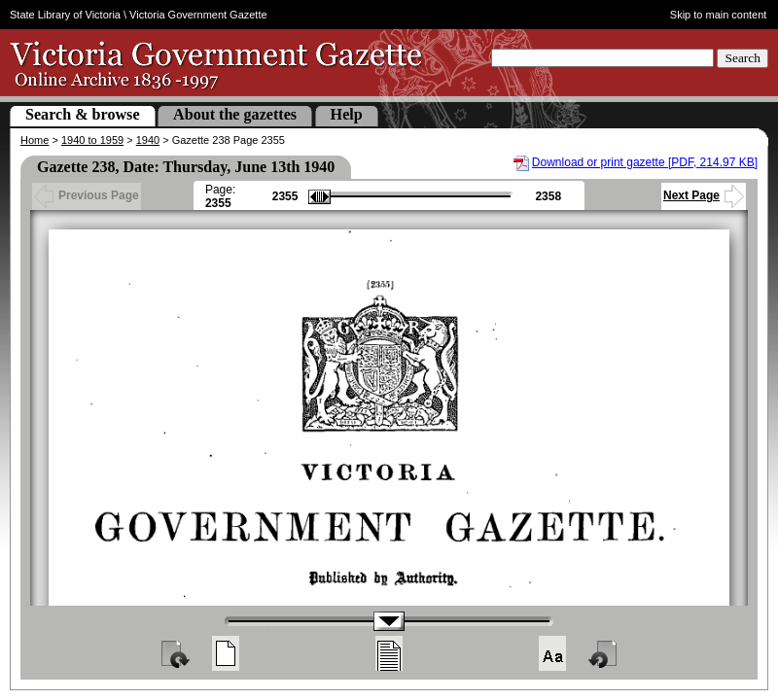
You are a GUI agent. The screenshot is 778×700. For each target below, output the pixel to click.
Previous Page (87, 195)
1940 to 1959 (92, 140)
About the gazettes (235, 114)
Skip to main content (719, 15)
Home (35, 140)
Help (347, 114)
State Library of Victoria (65, 15)
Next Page (704, 195)
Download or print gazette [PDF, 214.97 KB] (645, 162)
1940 (148, 140)
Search (743, 58)
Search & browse (83, 114)
